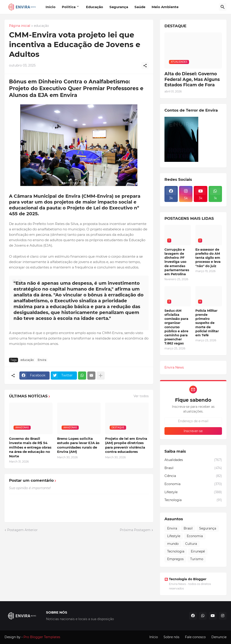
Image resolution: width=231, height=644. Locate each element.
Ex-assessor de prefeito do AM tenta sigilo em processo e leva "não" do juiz (208, 258)
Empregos (175, 559)
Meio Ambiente (165, 7)
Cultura (191, 544)
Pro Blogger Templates (42, 637)
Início (51, 7)
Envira (42, 360)
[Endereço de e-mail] (193, 421)
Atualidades (193, 460)
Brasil (193, 468)
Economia (193, 484)
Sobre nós (171, 637)
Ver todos (141, 396)
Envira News (174, 367)
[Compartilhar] (145, 66)
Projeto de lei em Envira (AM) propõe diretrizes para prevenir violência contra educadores (126, 445)
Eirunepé (198, 551)
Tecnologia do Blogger (185, 579)
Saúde (140, 7)
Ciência (193, 476)
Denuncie (219, 637)
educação (41, 26)
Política (69, 7)
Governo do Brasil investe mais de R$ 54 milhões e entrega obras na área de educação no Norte (30, 447)
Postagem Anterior (22, 530)
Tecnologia (193, 500)
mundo (173, 544)
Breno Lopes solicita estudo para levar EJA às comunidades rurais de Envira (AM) (78, 445)
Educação (95, 7)
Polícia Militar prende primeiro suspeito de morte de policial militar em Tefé (207, 323)
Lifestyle (193, 492)
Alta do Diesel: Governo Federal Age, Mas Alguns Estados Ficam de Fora (192, 79)
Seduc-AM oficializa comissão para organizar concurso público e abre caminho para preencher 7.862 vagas (176, 327)
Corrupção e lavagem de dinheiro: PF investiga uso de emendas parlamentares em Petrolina (177, 262)
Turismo (197, 559)
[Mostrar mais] (101, 376)
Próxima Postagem (135, 530)
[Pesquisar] (223, 7)
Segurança (119, 7)
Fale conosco (195, 637)
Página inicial (20, 26)
